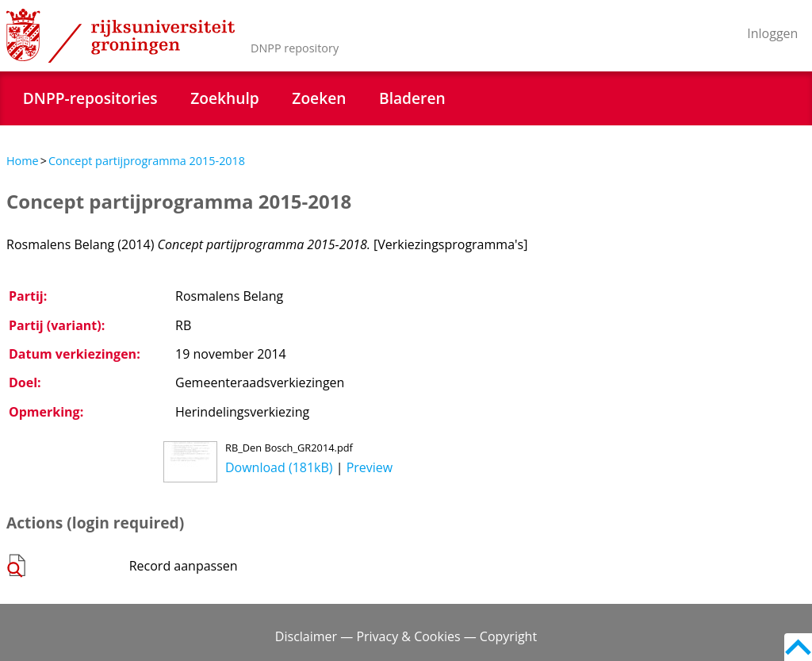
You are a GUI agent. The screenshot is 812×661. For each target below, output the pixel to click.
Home (23, 161)
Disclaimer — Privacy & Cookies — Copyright (406, 636)
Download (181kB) (279, 467)
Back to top (798, 647)
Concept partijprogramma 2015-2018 (147, 161)
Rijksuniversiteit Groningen (121, 36)
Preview (370, 467)
